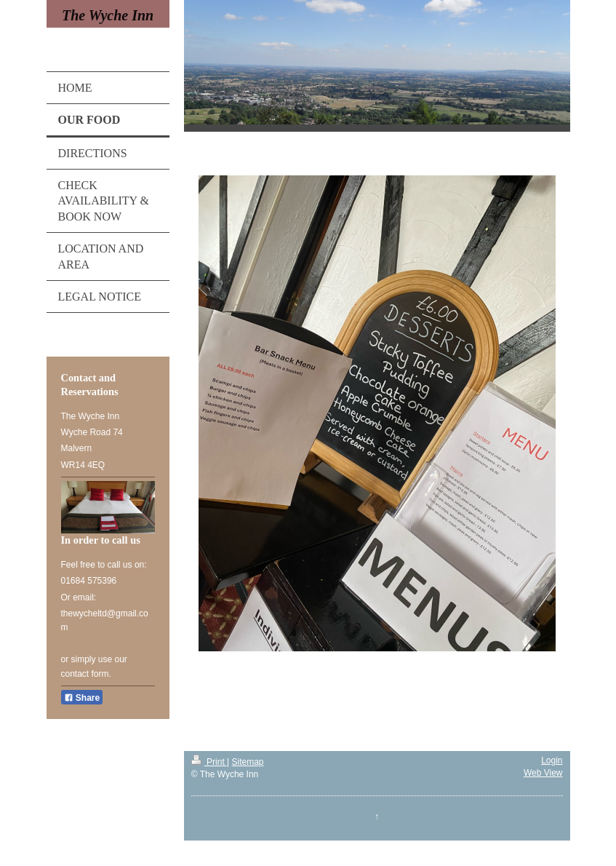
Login (552, 760)
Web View (543, 773)
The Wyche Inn (108, 15)
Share (82, 698)
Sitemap (248, 762)
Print (209, 762)
